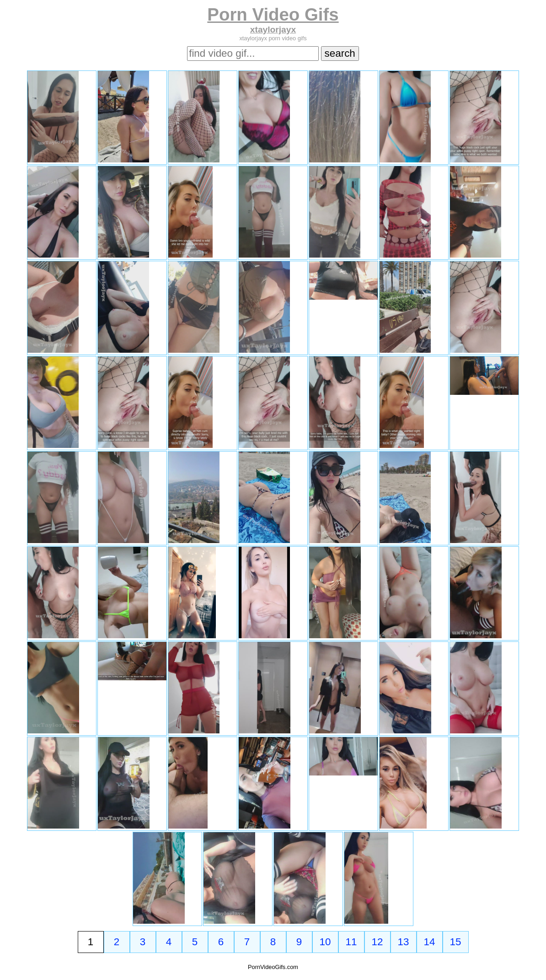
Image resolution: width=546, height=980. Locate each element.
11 (351, 942)
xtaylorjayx (273, 30)
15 (456, 942)
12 (377, 942)
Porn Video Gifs (273, 14)
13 (404, 942)
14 (430, 942)
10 (325, 942)
